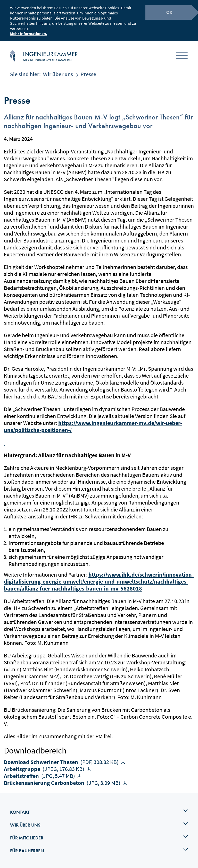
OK (169, 12)
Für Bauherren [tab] (99, 850)
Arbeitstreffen (40, 776)
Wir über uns (58, 74)
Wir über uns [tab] (99, 824)
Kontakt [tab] (99, 812)
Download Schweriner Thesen (62, 762)
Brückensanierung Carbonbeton (63, 783)
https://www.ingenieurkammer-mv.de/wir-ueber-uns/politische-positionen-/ (93, 426)
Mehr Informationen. (29, 33)
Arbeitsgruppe (45, 769)
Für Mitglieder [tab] (99, 837)
